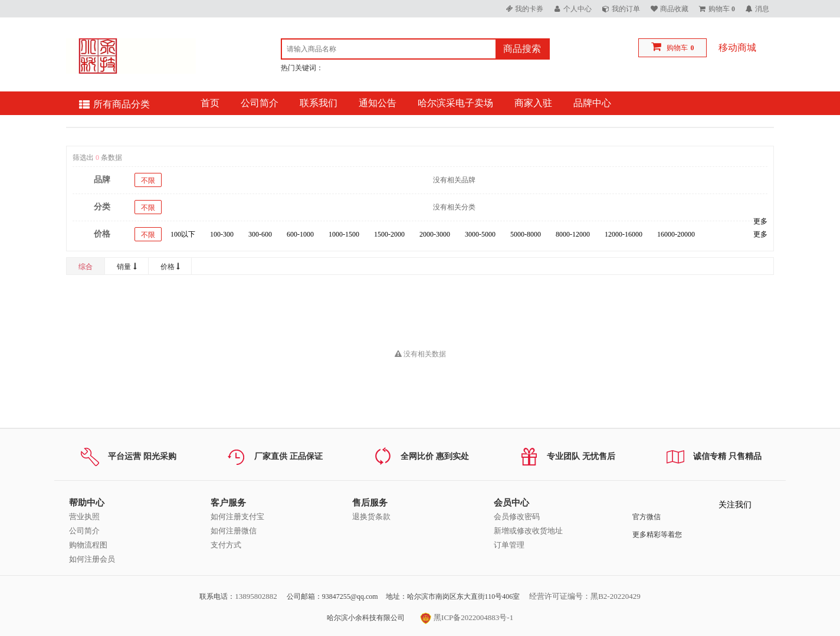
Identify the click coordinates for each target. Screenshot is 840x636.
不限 (148, 181)
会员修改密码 (517, 517)
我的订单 (626, 9)
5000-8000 (526, 234)
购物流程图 (88, 545)
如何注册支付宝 (237, 517)
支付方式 (226, 545)
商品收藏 (674, 9)
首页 (210, 103)
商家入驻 (533, 103)
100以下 (183, 234)
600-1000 (300, 234)
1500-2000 (389, 234)
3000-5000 (480, 234)
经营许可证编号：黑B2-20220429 (585, 596)
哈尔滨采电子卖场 (455, 103)
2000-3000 (435, 234)
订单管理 (509, 545)
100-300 (222, 234)
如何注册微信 (234, 531)
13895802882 (256, 596)
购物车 (677, 48)
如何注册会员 (92, 559)
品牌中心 (592, 103)
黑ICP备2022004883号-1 (467, 617)
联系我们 (319, 103)
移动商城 (737, 47)
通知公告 (378, 103)
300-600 (260, 234)
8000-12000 (573, 234)
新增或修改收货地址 (528, 531)
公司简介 (260, 103)
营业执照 (84, 517)
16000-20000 (676, 234)
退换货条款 (371, 517)
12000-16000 (624, 234)
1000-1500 (344, 234)
